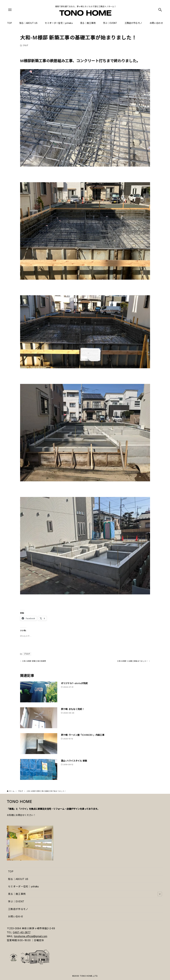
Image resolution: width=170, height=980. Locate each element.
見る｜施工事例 (85, 894)
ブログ (25, 45)
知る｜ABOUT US (18, 879)
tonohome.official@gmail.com (31, 936)
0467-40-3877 (22, 932)
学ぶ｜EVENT (16, 902)
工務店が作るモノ (18, 909)
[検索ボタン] (160, 10)
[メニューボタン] (10, 10)
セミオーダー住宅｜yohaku (23, 887)
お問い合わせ (16, 917)
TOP (11, 871)
